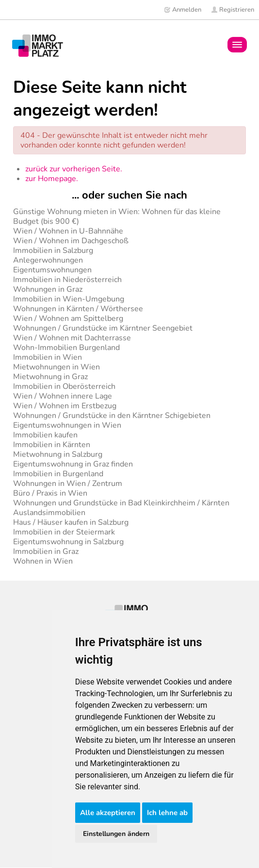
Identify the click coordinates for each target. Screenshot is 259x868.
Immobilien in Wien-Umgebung (69, 299)
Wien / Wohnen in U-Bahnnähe (68, 231)
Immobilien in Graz (46, 551)
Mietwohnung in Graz (50, 377)
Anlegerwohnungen (48, 260)
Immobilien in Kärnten (52, 445)
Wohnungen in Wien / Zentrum (68, 484)
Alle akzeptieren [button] (108, 813)
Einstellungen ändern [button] (116, 834)
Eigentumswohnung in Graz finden (73, 464)
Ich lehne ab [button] (167, 813)
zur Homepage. (52, 179)
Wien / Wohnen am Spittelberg (68, 318)
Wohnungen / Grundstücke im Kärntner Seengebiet (103, 328)
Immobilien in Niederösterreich (67, 280)
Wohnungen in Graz (48, 289)
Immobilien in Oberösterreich (64, 386)
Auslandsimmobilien (49, 513)
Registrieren (233, 10)
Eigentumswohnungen (52, 270)
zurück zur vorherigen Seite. (74, 169)
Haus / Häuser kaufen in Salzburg (71, 522)
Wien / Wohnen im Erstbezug (65, 406)
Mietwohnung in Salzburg (58, 454)
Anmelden (183, 10)
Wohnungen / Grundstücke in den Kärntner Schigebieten (112, 416)
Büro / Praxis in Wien (50, 493)
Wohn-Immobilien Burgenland (66, 348)
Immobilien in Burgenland (58, 474)
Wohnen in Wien (43, 561)
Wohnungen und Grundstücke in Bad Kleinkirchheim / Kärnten (121, 503)
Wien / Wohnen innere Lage (63, 396)
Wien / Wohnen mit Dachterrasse (72, 338)
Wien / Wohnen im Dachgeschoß (71, 241)
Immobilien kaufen (45, 435)
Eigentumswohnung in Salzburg (68, 542)
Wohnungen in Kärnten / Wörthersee (78, 309)
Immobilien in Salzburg (53, 250)
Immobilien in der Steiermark (64, 532)
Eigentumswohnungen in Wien (67, 425)
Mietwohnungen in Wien (57, 367)
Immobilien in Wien (48, 357)
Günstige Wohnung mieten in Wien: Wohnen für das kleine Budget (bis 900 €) (117, 217)
